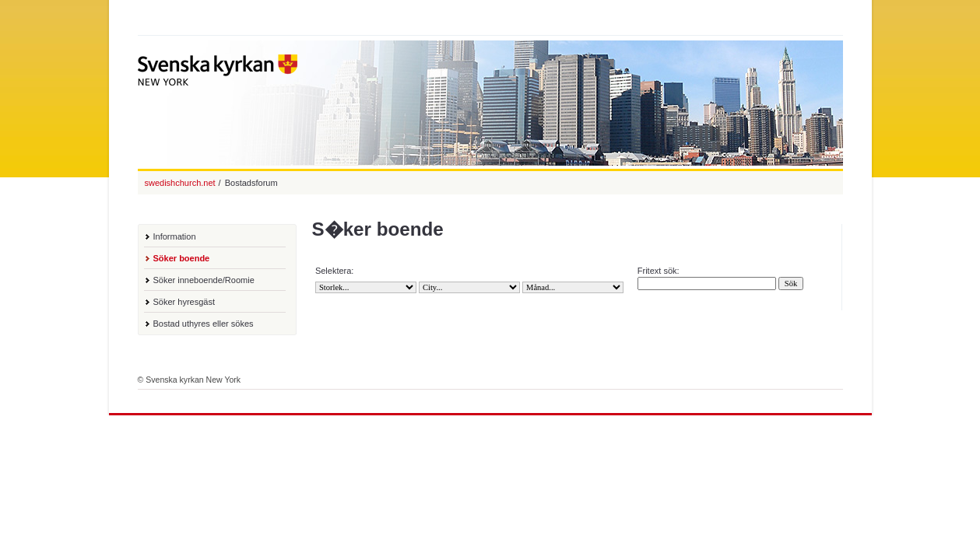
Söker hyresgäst (184, 302)
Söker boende (182, 258)
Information (175, 236)
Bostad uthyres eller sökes (204, 324)
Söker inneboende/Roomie (204, 280)
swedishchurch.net (180, 183)
